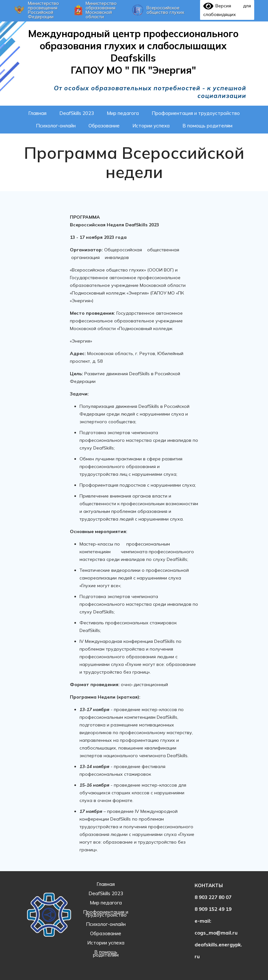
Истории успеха (106, 943)
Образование (106, 933)
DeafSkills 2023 (106, 893)
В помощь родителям (106, 953)
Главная (106, 884)
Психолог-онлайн (106, 924)
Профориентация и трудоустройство (106, 913)
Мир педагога (106, 903)
